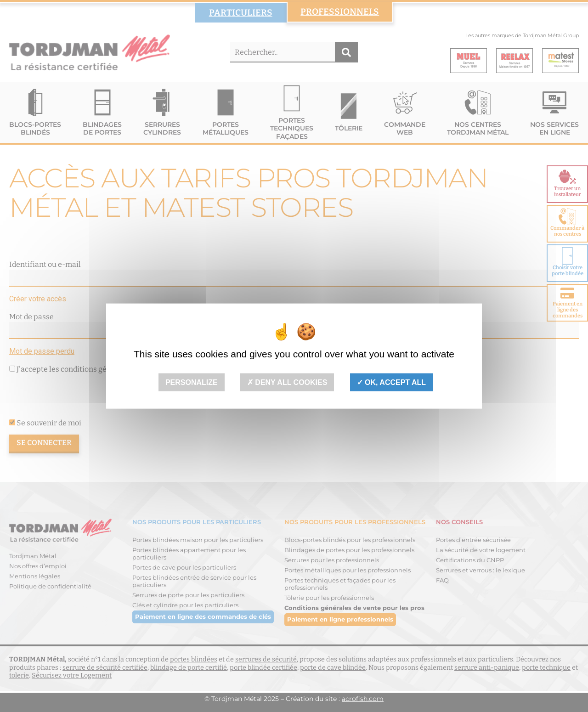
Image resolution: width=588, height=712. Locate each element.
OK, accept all (391, 382)
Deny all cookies (287, 382)
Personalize (192, 382)
